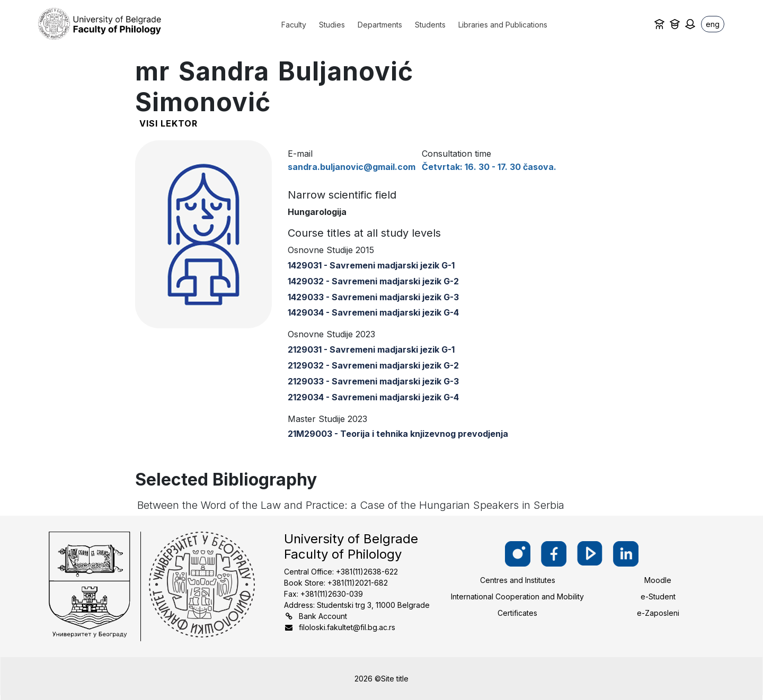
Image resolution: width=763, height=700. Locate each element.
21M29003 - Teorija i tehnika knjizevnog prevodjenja (398, 434)
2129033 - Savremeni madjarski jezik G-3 (373, 381)
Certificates (517, 613)
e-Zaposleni (658, 613)
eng (713, 24)
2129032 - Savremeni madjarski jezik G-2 (373, 365)
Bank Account (323, 616)
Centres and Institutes (518, 580)
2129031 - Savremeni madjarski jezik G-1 (371, 349)
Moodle (658, 580)
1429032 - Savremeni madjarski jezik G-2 (373, 281)
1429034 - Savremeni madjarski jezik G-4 (373, 312)
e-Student (658, 596)
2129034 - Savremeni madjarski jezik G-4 (373, 397)
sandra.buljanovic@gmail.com (352, 167)
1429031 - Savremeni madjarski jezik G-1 (371, 265)
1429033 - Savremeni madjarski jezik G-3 (373, 297)
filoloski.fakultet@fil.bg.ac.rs (347, 627)
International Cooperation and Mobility (517, 596)
